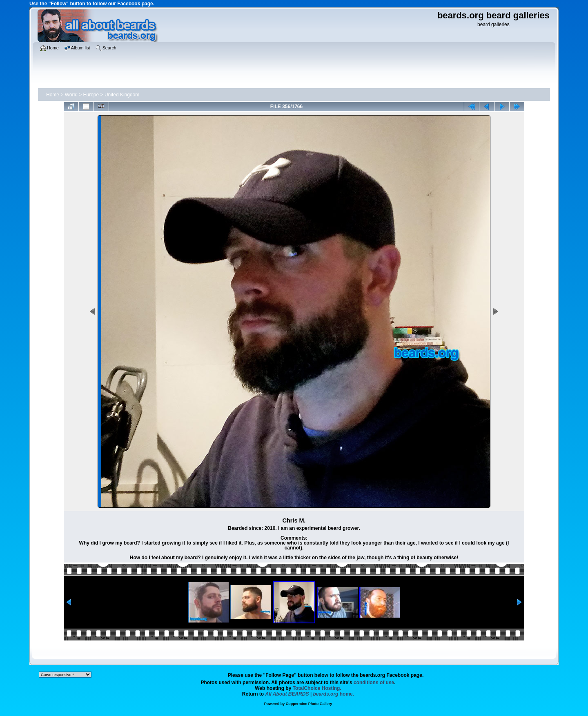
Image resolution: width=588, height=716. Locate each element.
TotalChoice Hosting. (317, 688)
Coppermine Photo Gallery (309, 704)
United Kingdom (122, 95)
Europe (91, 95)
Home (53, 95)
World (71, 95)
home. (310, 694)
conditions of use (374, 683)
